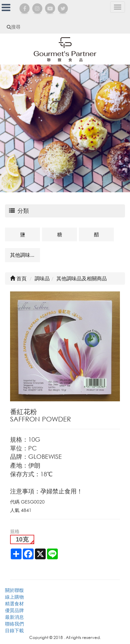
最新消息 (14, 617)
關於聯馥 (14, 590)
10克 (22, 539)
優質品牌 (14, 610)
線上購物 (14, 597)
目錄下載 (14, 630)
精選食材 (14, 603)
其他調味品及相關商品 (25, 255)
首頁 (18, 278)
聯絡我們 (14, 624)
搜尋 (14, 27)
